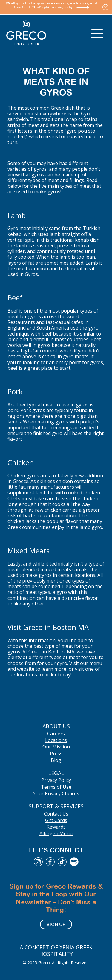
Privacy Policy (56, 780)
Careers (56, 734)
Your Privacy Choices (56, 793)
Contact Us (56, 814)
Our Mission (56, 747)
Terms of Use (56, 787)
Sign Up (56, 924)
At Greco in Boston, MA (48, 652)
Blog (56, 760)
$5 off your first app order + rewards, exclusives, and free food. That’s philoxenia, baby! (52, 5)
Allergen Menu (56, 833)
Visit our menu (86, 663)
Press (56, 754)
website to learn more (42, 669)
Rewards (56, 827)
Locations (56, 740)
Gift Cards (56, 820)
